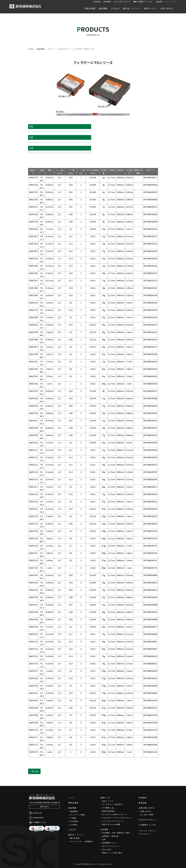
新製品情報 (73, 803)
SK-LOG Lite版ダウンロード (115, 814)
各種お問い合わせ (146, 808)
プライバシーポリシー (148, 831)
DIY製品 (74, 825)
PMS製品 (74, 821)
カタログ (72, 830)
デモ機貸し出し (109, 808)
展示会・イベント (76, 835)
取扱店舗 (143, 803)
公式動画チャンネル (143, 2)
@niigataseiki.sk (36, 818)
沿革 (104, 839)
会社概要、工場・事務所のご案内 (116, 833)
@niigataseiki (35, 813)
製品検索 (74, 811)
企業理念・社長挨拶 (111, 836)
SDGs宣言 (107, 849)
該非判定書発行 (109, 811)
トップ (71, 798)
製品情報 (72, 808)
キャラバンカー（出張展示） (82, 841)
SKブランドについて (111, 846)
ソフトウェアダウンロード (113, 821)
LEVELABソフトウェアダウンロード (117, 818)
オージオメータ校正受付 (112, 804)
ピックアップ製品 (78, 815)
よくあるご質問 (147, 815)
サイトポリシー (145, 834)
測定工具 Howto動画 (111, 824)
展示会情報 (75, 838)
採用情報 (107, 2)
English (167, 1)
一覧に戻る (34, 771)
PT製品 (73, 818)
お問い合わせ (44, 807)
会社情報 (97, 2)
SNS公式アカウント (122, 2)
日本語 (159, 1)
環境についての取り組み (112, 853)
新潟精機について (110, 843)
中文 (175, 1)
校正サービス (108, 801)
